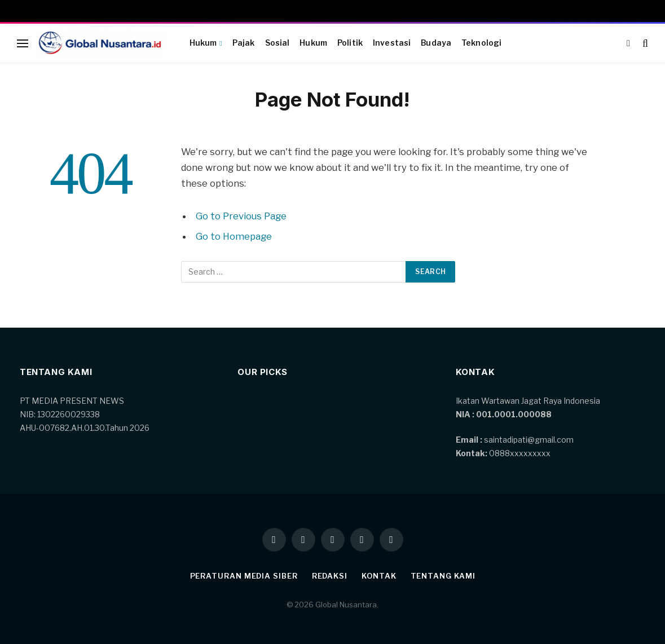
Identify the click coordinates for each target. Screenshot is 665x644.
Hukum (203, 43)
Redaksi (330, 576)
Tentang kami (443, 576)
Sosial (278, 43)
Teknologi (481, 43)
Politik (350, 43)
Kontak (379, 576)
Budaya (436, 43)
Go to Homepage (234, 236)
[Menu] (23, 43)
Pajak (244, 43)
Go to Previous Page (241, 216)
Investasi (392, 43)
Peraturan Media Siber (244, 576)
